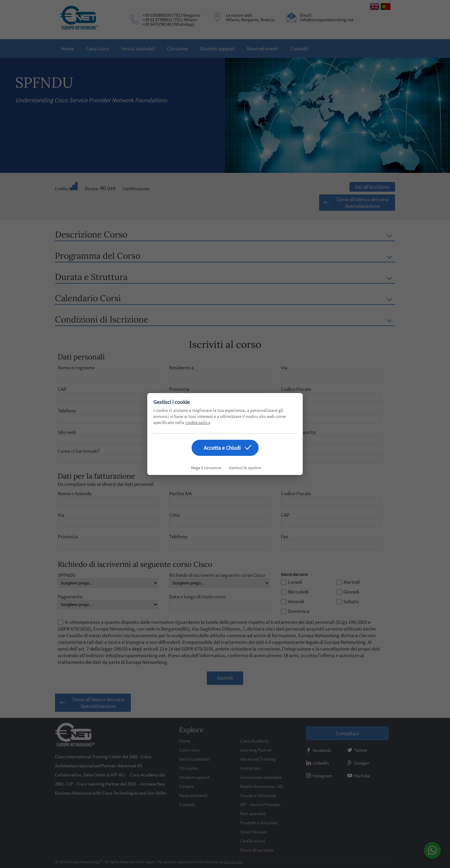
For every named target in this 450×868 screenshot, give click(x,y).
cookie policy (198, 422)
